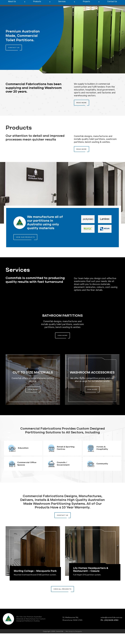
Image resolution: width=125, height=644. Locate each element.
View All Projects (62, 600)
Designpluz (79, 642)
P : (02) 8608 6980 (106, 5)
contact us (14, 58)
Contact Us (63, 526)
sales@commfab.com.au (111, 628)
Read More (82, 113)
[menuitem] (12, 14)
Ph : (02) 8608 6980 (110, 631)
